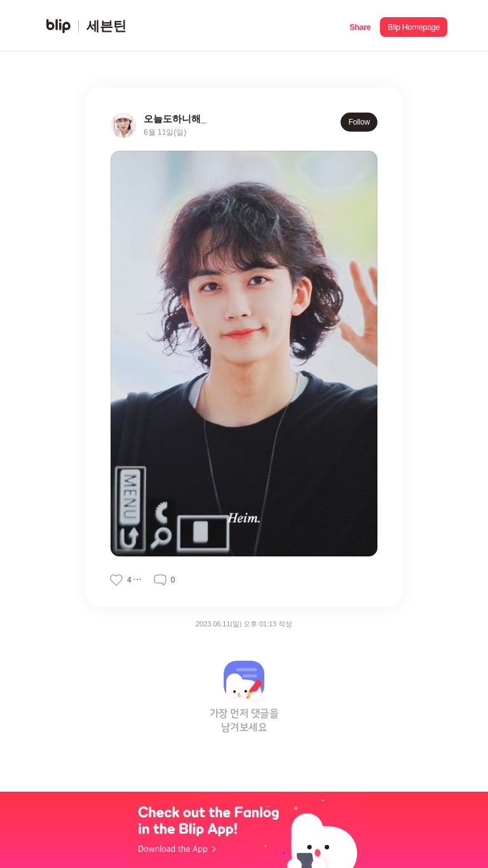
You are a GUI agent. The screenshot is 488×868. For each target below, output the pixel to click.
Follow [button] (359, 122)
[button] (360, 26)
